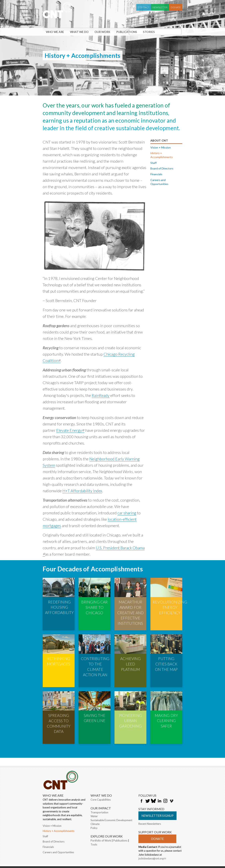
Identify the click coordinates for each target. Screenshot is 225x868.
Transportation (99, 785)
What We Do (79, 32)
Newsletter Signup (157, 788)
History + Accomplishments (162, 155)
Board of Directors (162, 168)
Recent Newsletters (150, 796)
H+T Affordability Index (82, 491)
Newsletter (160, 7)
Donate (176, 7)
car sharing (127, 513)
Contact (144, 7)
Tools (94, 817)
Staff (153, 163)
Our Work (102, 32)
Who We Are (55, 32)
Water (94, 789)
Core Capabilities (101, 772)
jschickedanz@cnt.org (152, 832)
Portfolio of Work (101, 813)
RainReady (101, 395)
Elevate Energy (70, 430)
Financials (156, 174)
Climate (95, 797)
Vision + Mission (161, 147)
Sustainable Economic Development (111, 793)
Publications (127, 32)
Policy (94, 800)
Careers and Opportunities (159, 182)
